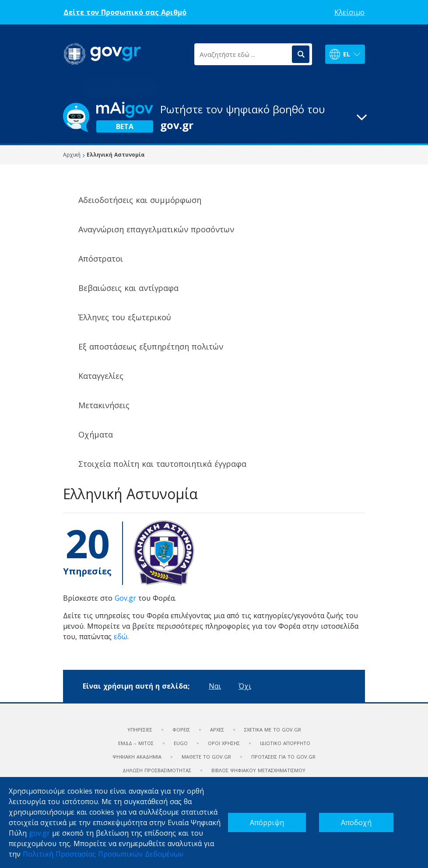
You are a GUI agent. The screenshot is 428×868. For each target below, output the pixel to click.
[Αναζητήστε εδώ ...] (242, 54)
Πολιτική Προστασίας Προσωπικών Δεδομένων (103, 854)
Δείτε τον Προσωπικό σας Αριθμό (125, 12)
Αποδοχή (356, 822)
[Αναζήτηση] (301, 54)
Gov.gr (125, 598)
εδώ (121, 637)
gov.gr (39, 833)
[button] (214, 117)
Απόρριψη (267, 822)
